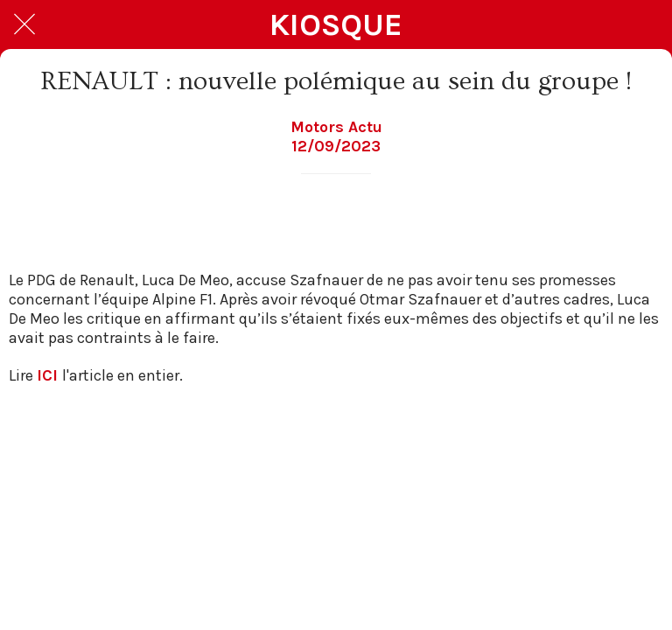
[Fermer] (24, 24)
